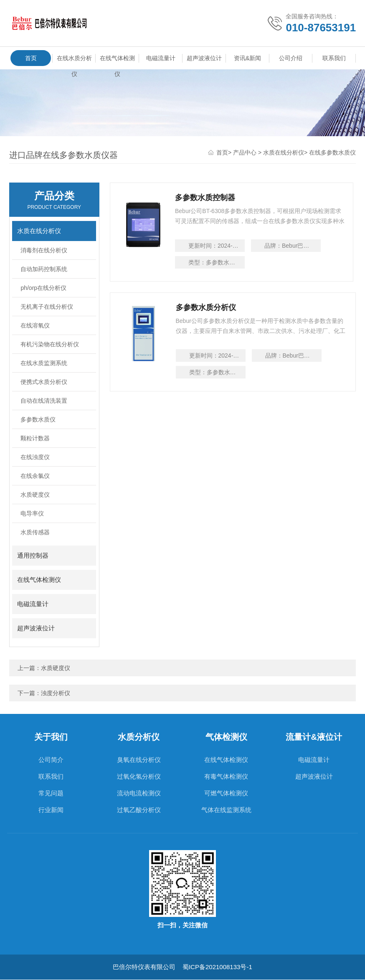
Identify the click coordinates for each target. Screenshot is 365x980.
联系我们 (334, 58)
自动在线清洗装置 (44, 401)
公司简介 (51, 760)
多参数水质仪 (38, 420)
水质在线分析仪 (284, 153)
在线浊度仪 (35, 457)
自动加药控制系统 (44, 269)
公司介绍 (291, 58)
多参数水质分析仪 (206, 310)
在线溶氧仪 (35, 326)
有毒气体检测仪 (226, 777)
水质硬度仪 (35, 495)
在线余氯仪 (35, 476)
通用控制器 (33, 556)
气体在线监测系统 (226, 810)
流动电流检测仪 (139, 793)
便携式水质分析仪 (44, 382)
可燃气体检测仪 (226, 793)
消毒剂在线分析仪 (44, 251)
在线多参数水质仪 (332, 153)
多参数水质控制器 (206, 198)
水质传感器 (35, 533)
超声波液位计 (204, 58)
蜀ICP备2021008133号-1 (217, 967)
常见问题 (51, 793)
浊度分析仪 (56, 693)
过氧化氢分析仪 (139, 777)
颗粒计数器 (35, 439)
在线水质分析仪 (74, 60)
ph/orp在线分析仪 (43, 288)
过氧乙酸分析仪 (139, 810)
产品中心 (245, 153)
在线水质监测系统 (44, 363)
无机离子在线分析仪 (47, 307)
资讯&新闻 (247, 58)
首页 (31, 58)
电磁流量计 (161, 58)
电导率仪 (32, 514)
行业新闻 (51, 810)
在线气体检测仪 (117, 60)
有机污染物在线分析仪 (50, 345)
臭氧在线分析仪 (139, 760)
